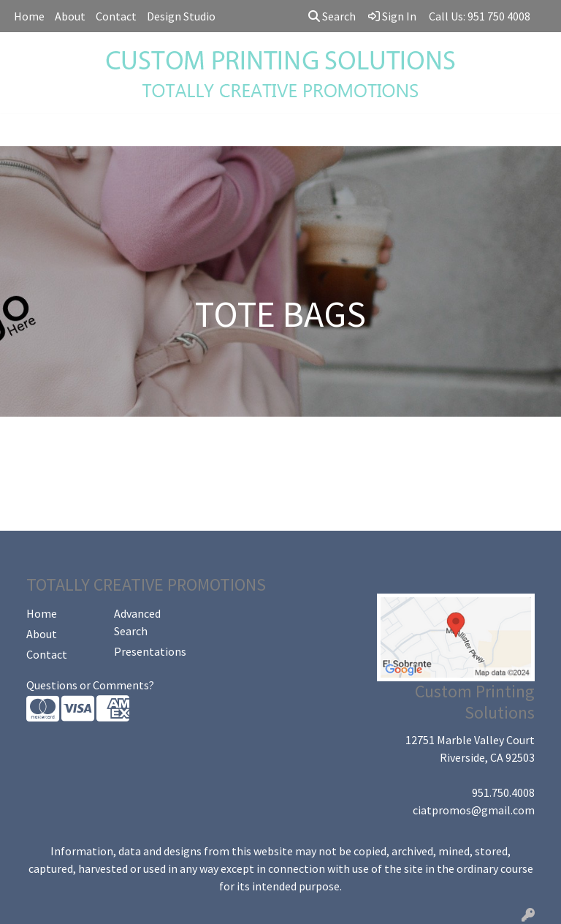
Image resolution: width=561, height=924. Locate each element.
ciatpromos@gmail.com (474, 810)
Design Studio (181, 16)
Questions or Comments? (90, 685)
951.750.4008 (503, 792)
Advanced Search (137, 622)
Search (332, 16)
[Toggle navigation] (23, 130)
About (70, 16)
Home (29, 16)
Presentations (149, 651)
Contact (116, 16)
